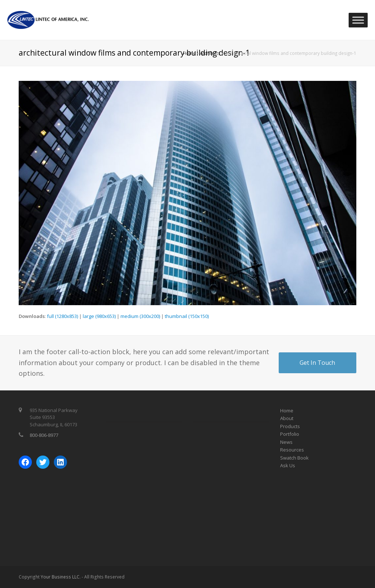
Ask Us (288, 465)
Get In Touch (317, 363)
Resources (292, 450)
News (286, 442)
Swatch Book (294, 458)
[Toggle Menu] (358, 20)
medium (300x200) (140, 316)
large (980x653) (99, 316)
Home (189, 53)
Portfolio (290, 434)
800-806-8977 (44, 435)
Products (290, 426)
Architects (210, 53)
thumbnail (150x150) (187, 316)
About (287, 418)
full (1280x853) (62, 316)
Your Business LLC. (61, 577)
